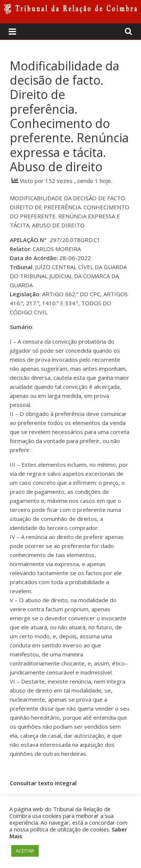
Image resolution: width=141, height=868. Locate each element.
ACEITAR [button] (25, 851)
